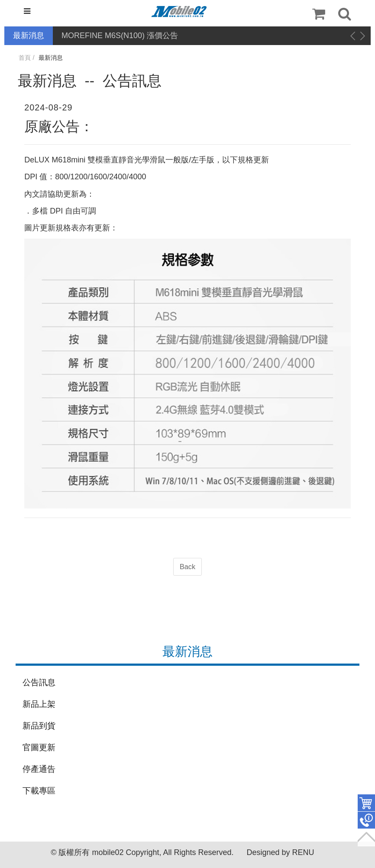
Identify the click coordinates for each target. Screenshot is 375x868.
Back (187, 567)
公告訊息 (39, 682)
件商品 (366, 803)
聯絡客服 (366, 820)
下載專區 (39, 791)
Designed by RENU (280, 852)
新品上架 (39, 704)
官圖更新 (39, 747)
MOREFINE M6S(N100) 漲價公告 (120, 36)
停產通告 (39, 769)
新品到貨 (39, 726)
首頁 (25, 58)
